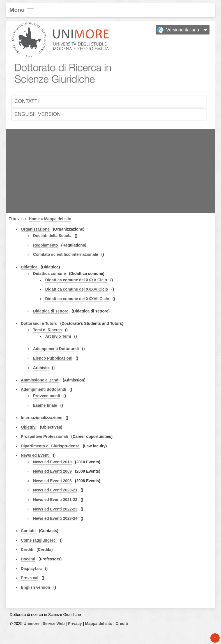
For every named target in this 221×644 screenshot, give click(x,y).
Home (34, 219)
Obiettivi (29, 427)
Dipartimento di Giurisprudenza (50, 446)
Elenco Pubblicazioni (53, 358)
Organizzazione (35, 229)
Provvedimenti (47, 396)
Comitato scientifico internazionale (66, 254)
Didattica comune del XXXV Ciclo (76, 280)
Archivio (41, 368)
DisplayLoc (31, 569)
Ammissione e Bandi (40, 380)
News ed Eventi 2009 (52, 471)
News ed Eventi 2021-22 (55, 500)
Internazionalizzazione (42, 418)
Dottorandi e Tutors (39, 323)
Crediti (27, 549)
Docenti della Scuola (52, 236)
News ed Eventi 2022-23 (55, 509)
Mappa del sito (58, 219)
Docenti (28, 559)
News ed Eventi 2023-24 (55, 518)
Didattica (29, 267)
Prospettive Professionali (44, 436)
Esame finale (45, 405)
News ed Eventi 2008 (52, 481)
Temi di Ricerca (47, 330)
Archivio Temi (58, 336)
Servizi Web (54, 624)
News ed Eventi (35, 455)
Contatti (27, 101)
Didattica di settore (51, 311)
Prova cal (29, 578)
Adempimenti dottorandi (43, 389)
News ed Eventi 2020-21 (55, 490)
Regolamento (46, 245)
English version (37, 114)
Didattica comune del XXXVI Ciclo (77, 289)
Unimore (32, 624)
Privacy (75, 624)
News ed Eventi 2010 (52, 462)
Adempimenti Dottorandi (56, 349)
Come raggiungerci (39, 540)
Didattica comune (50, 273)
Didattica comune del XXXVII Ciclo (77, 299)
